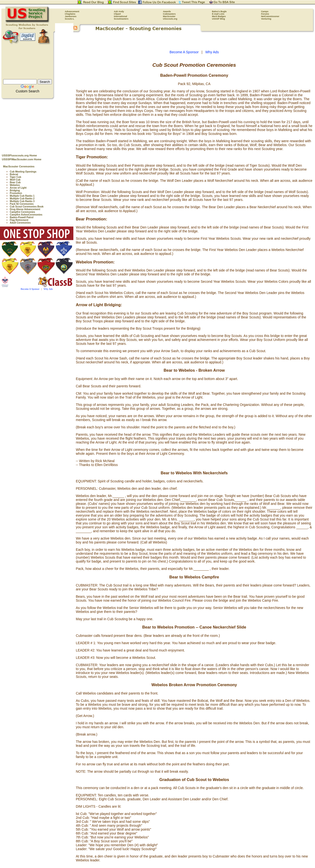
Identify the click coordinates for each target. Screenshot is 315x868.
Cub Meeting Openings (23, 172)
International (121, 16)
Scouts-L (70, 19)
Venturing (266, 19)
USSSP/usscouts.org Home (19, 155)
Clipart (118, 14)
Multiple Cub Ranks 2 (22, 199)
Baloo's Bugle (219, 11)
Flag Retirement (19, 220)
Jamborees (71, 16)
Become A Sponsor (30, 289)
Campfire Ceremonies (22, 212)
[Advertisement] (37, 125)
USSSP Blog (219, 19)
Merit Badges (219, 16)
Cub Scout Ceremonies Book (27, 207)
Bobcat (14, 174)
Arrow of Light (18, 188)
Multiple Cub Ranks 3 (22, 201)
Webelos (15, 185)
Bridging (15, 190)
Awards (167, 11)
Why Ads (48, 289)
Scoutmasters (121, 19)
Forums (265, 14)
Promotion (16, 193)
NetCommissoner (270, 16)
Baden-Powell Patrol (22, 217)
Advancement (72, 11)
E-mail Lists (218, 14)
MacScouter (169, 16)
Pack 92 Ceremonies (22, 204)
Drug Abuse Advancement (25, 209)
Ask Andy (119, 11)
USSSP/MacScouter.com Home (22, 159)
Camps (265, 11)
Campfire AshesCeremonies (26, 215)
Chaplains (70, 14)
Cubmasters (169, 14)
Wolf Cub (15, 180)
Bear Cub (15, 182)
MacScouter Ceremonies (19, 166)
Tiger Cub (15, 177)
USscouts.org (170, 19)
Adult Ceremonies (20, 223)
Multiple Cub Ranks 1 (22, 196)
